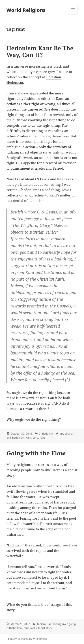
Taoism (41, 624)
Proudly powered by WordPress (27, 639)
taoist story (45, 628)
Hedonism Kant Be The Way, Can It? (40, 51)
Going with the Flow (36, 453)
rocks (33, 628)
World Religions (26, 10)
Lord (36, 438)
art (61, 434)
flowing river (60, 624)
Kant (29, 438)
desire (68, 434)
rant (42, 438)
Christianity (46, 434)
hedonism (18, 438)
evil (9, 438)
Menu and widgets (73, 14)
